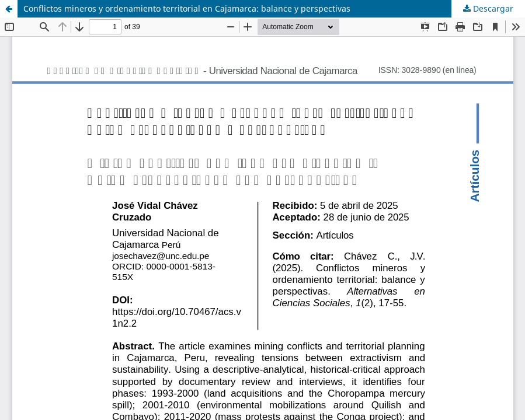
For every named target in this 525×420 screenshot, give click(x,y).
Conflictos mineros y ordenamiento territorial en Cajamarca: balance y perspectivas (187, 8)
